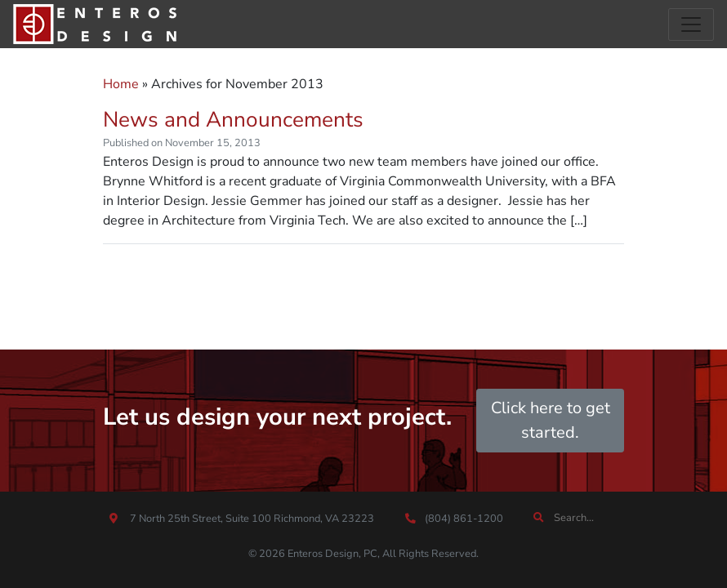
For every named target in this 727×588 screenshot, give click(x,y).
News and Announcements (233, 120)
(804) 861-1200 (463, 519)
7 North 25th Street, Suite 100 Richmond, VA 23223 (252, 519)
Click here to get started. (551, 420)
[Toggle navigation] (691, 24)
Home (121, 84)
